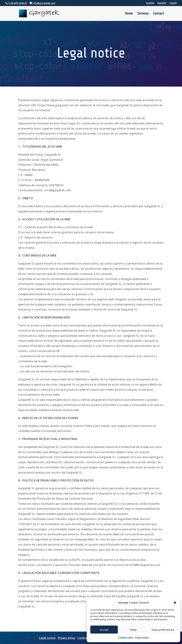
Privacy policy (142, 637)
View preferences (163, 630)
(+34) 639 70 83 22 (17, 3)
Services (143, 14)
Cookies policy (126, 637)
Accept (104, 630)
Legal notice (47, 638)
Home (129, 14)
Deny (133, 630)
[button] (175, 603)
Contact (159, 14)
